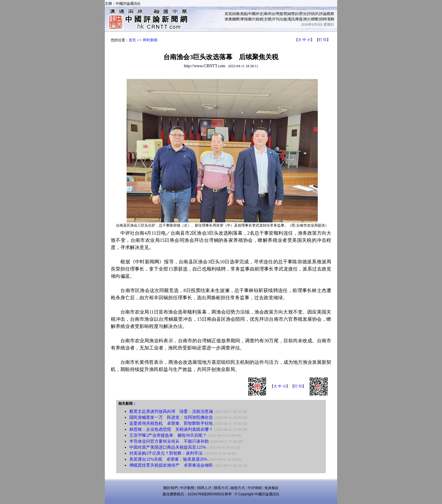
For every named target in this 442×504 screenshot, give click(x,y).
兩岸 (268, 14)
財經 (260, 19)
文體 (268, 19)
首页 (132, 40)
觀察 (331, 14)
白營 (299, 14)
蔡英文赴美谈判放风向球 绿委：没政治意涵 (171, 411)
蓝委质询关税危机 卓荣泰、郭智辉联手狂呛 (171, 423)
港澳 (228, 19)
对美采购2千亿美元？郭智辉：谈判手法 (166, 453)
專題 (299, 19)
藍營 (283, 14)
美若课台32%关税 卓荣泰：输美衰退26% (168, 459)
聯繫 (315, 19)
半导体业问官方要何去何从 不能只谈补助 (169, 441)
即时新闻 (150, 40)
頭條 (236, 14)
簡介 (307, 19)
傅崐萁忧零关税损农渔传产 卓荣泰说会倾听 (171, 465)
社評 (307, 14)
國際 (236, 19)
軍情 (244, 19)
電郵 (331, 19)
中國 (252, 14)
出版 (283, 19)
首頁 (228, 14)
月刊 (275, 19)
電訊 (291, 19)
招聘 (323, 19)
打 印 (323, 40)
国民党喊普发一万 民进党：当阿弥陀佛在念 (171, 417)
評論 (323, 14)
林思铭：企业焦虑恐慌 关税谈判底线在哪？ (171, 429)
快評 (315, 14)
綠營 (291, 14)
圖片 (252, 19)
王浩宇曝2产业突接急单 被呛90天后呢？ (168, 435)
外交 (260, 14)
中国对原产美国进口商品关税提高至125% (168, 447)
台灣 (275, 14)
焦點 (244, 14)
